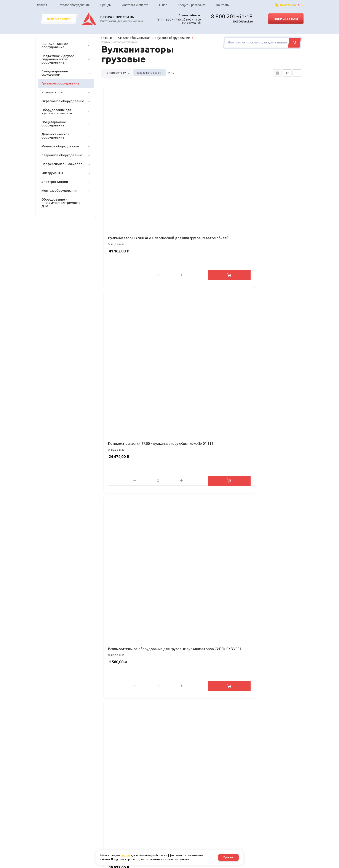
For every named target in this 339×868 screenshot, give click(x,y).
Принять (228, 857)
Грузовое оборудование (173, 38)
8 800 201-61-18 (232, 16)
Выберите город (59, 19)
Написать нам (286, 19)
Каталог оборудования (134, 38)
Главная (107, 38)
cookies (126, 855)
